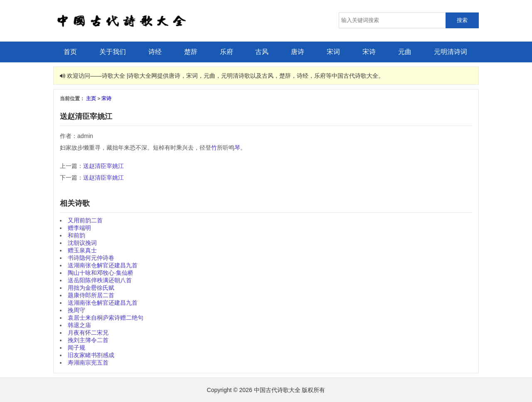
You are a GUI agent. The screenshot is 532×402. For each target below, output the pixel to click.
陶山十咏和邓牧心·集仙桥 (101, 273)
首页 (70, 52)
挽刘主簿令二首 (88, 340)
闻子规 (76, 348)
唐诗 (298, 52)
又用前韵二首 (85, 220)
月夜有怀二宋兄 (88, 333)
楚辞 (191, 52)
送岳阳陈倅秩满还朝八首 (100, 280)
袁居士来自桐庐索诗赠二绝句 (106, 318)
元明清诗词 (451, 52)
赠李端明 (79, 228)
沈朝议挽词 (82, 243)
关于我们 (113, 52)
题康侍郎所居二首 (91, 295)
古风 (262, 52)
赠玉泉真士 (82, 250)
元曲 (405, 52)
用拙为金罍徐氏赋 (91, 288)
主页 (91, 98)
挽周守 (76, 310)
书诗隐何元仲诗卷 (91, 258)
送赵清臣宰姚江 (103, 166)
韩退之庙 (79, 325)
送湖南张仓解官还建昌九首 (103, 265)
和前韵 (76, 235)
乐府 (227, 52)
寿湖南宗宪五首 (88, 363)
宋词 (333, 52)
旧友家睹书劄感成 (91, 355)
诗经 (155, 52)
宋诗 (369, 52)
